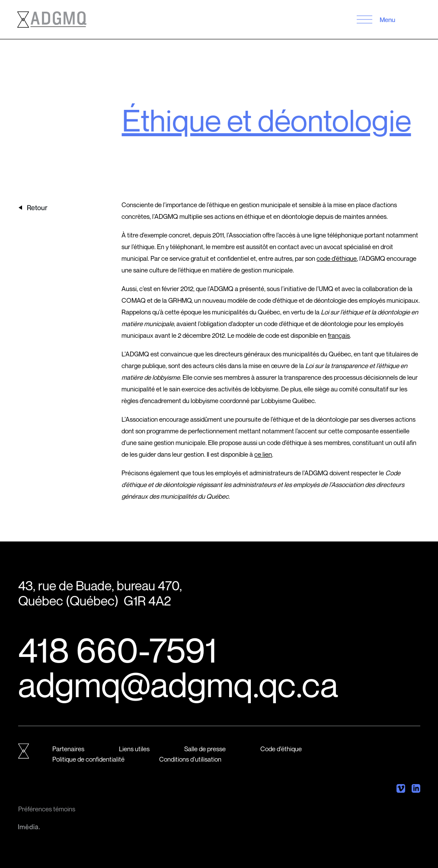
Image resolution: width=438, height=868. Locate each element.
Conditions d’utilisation (190, 759)
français (339, 335)
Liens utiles (134, 749)
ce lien (263, 454)
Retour (37, 208)
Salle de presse (205, 749)
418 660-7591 (118, 650)
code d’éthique (337, 258)
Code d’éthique (281, 749)
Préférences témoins (47, 809)
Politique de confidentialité (88, 759)
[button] (364, 19)
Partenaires (68, 749)
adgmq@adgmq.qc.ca (178, 684)
